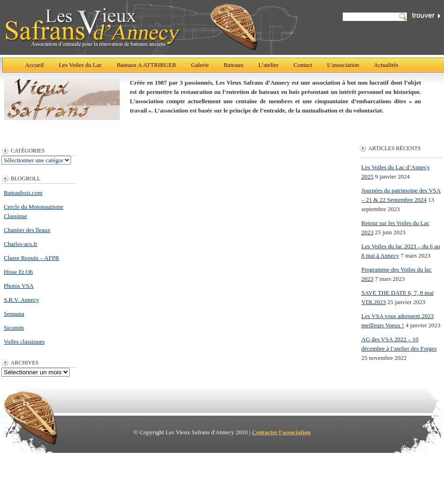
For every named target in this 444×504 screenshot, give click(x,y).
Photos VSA (19, 286)
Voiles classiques (24, 342)
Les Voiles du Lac (80, 65)
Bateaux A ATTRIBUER (146, 65)
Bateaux (234, 65)
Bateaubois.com (23, 193)
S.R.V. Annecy (21, 300)
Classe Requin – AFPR (32, 258)
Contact (303, 65)
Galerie (200, 65)
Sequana (14, 314)
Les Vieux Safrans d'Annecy (151, 27)
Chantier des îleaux (27, 230)
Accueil (34, 65)
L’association (343, 65)
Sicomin (14, 328)
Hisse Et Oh (18, 272)
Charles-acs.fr (21, 244)
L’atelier (268, 65)
